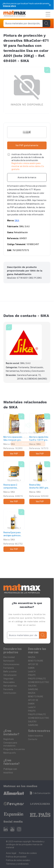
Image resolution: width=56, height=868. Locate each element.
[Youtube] (12, 829)
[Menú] (48, 14)
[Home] (15, 14)
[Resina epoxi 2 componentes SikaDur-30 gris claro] (14, 483)
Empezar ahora (9, 6)
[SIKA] (24, 342)
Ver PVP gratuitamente (27, 145)
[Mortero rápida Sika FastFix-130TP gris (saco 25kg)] (40, 435)
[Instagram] (19, 829)
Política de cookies (28, 853)
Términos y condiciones (17, 864)
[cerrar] (50, 5)
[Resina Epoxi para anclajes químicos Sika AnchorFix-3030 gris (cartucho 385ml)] (14, 530)
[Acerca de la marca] (27, 177)
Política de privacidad (16, 857)
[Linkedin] (6, 829)
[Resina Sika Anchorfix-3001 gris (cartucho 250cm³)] (40, 483)
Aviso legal (11, 853)
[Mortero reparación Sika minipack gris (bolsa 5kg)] (14, 435)
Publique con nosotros (10, 771)
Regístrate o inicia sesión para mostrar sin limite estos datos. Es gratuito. (28, 166)
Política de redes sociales (18, 860)
